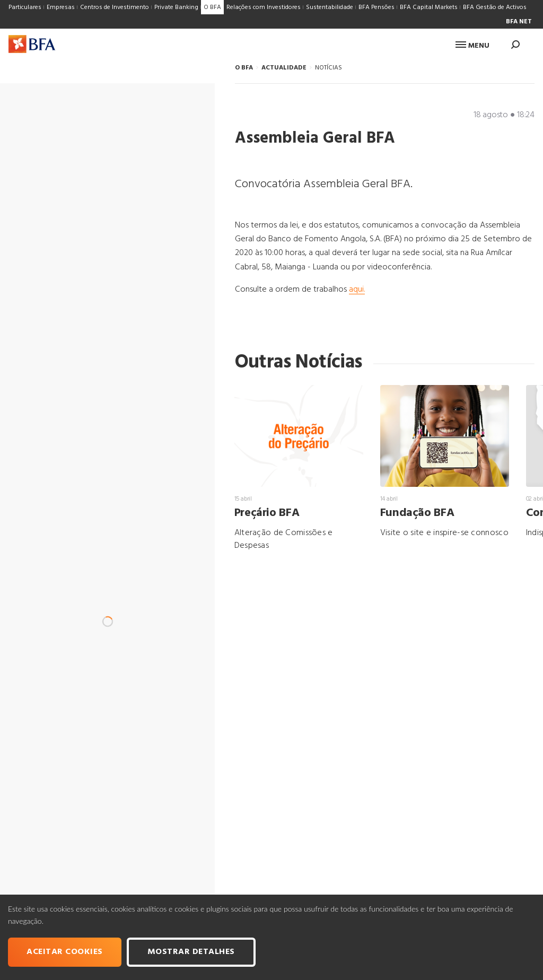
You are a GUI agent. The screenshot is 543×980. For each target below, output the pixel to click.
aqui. (357, 290)
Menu (472, 46)
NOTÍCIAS (329, 68)
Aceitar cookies (65, 952)
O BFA (244, 68)
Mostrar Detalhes (191, 952)
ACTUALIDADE (284, 68)
